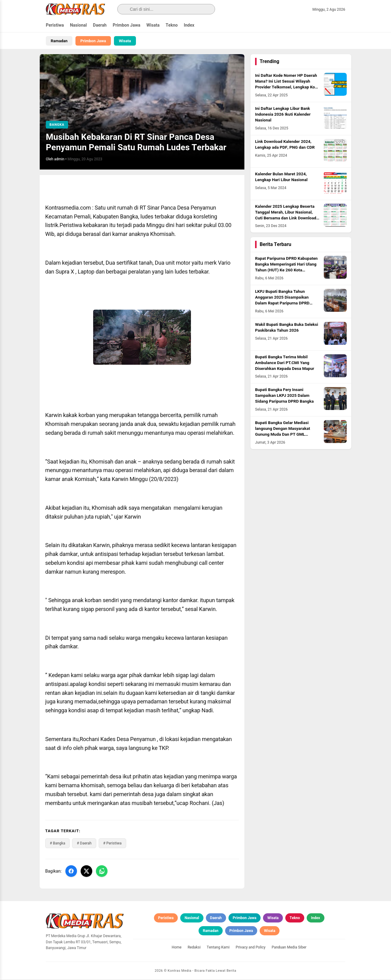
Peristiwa (55, 25)
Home (177, 948)
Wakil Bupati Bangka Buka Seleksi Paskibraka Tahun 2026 (287, 328)
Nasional (78, 25)
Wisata (153, 25)
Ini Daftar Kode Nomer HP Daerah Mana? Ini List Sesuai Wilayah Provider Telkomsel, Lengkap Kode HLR (287, 85)
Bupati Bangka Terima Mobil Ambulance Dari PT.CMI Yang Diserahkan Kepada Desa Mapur (285, 363)
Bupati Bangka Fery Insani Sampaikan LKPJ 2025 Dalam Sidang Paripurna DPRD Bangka (284, 397)
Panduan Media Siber (289, 948)
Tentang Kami (218, 948)
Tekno (172, 25)
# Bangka (57, 844)
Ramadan (59, 41)
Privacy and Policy (251, 948)
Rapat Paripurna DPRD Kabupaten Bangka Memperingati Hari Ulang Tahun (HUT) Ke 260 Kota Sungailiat (286, 268)
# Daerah (84, 844)
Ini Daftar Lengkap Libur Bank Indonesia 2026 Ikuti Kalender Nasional (283, 115)
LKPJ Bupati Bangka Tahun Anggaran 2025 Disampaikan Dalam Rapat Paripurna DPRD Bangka (282, 301)
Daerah (100, 25)
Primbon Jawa (126, 25)
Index (189, 25)
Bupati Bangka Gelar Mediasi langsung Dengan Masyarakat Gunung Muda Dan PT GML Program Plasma (283, 432)
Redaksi (194, 948)
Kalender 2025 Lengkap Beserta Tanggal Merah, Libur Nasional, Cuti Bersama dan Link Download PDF (286, 216)
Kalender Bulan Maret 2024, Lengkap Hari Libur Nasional (281, 178)
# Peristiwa (112, 844)
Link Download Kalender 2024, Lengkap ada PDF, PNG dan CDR (285, 145)
